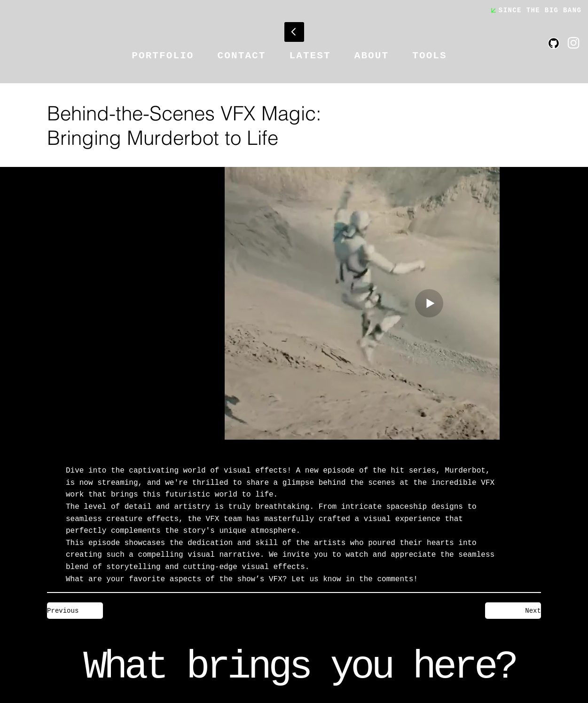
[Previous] (75, 611)
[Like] (573, 43)
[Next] (513, 611)
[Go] (294, 32)
